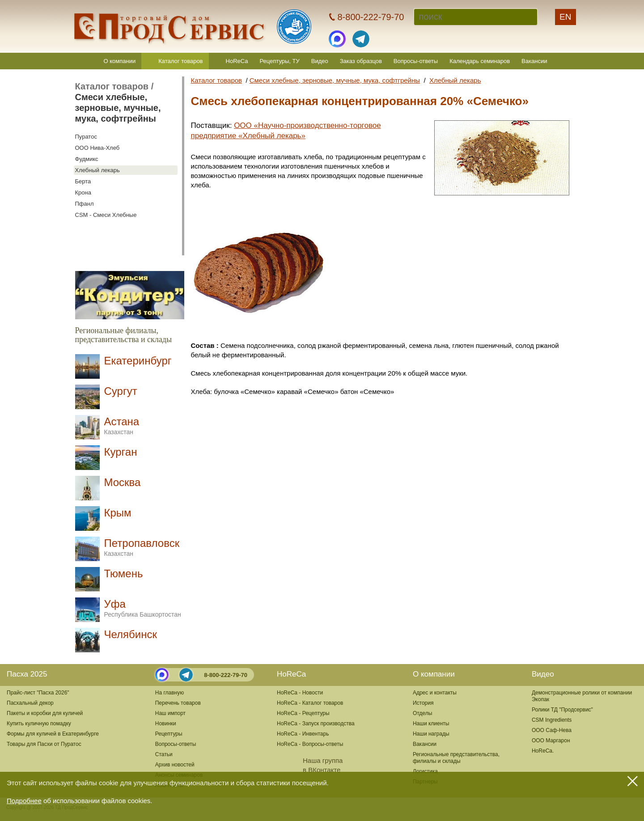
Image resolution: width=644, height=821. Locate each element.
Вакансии (534, 61)
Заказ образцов (361, 61)
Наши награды (431, 734)
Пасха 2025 (27, 674)
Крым (118, 513)
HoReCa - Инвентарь (303, 734)
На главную (169, 693)
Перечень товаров (178, 703)
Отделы (422, 713)
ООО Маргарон (551, 741)
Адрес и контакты (435, 693)
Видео (320, 61)
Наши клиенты (431, 724)
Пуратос (86, 137)
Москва (123, 482)
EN (565, 17)
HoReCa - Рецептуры (303, 713)
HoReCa (237, 61)
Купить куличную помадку (39, 724)
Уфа (143, 608)
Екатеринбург (138, 361)
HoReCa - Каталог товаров (310, 703)
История (423, 703)
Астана (122, 425)
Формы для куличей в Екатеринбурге (53, 734)
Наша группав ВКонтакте (310, 765)
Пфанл (85, 204)
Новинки (166, 724)
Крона (83, 193)
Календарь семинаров (480, 61)
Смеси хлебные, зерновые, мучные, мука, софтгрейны (118, 108)
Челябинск (131, 634)
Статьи (164, 754)
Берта (83, 181)
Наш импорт (170, 713)
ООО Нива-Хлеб (97, 148)
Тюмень (124, 573)
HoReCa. (543, 751)
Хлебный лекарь (97, 170)
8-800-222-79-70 (226, 675)
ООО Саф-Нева (552, 730)
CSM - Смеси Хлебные (106, 215)
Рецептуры (169, 734)
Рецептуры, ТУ (279, 61)
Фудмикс (87, 159)
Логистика (425, 771)
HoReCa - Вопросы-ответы (310, 744)
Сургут (121, 391)
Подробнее (24, 801)
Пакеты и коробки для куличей (45, 713)
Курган (121, 452)
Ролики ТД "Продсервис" (562, 710)
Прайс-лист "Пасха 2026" (38, 693)
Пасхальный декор (30, 703)
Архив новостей (175, 765)
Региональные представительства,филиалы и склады (456, 758)
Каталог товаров (180, 61)
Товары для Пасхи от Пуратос (44, 744)
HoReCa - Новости (300, 693)
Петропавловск (142, 547)
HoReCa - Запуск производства (316, 724)
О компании (120, 61)
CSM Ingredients (552, 720)
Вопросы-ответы (416, 61)
